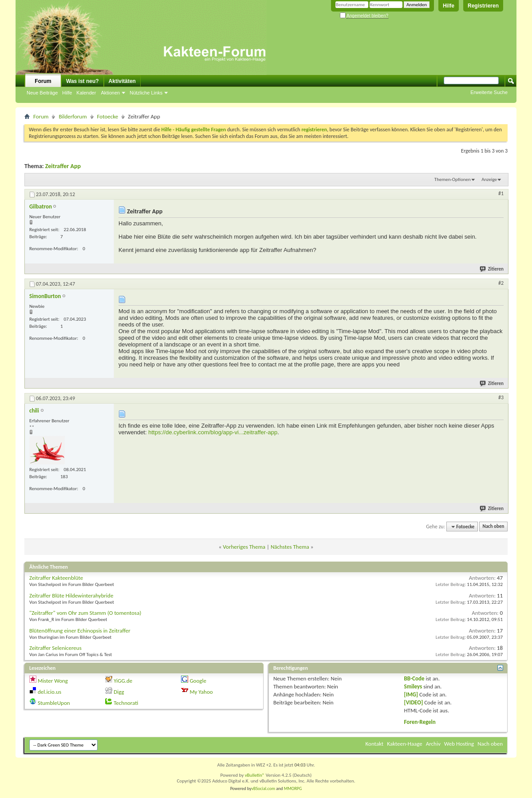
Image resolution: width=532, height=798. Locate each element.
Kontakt (375, 744)
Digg (119, 692)
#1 (501, 193)
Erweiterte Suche (489, 92)
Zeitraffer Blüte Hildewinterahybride (71, 596)
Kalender (86, 93)
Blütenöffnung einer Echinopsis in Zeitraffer (80, 631)
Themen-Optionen (453, 179)
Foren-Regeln (420, 722)
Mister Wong (53, 681)
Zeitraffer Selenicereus (55, 648)
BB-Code (414, 678)
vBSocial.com (264, 788)
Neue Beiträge (42, 93)
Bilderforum (73, 116)
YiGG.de (123, 681)
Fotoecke (108, 116)
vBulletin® (255, 775)
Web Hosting (459, 744)
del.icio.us (49, 692)
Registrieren (483, 6)
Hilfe (449, 6)
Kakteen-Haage (405, 744)
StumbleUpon (54, 703)
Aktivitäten (122, 81)
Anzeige (489, 179)
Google (198, 681)
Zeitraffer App (63, 166)
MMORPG (293, 788)
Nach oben (493, 527)
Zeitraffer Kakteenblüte (56, 578)
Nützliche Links (146, 93)
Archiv (433, 744)
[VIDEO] (414, 702)
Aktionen (110, 93)
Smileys (413, 686)
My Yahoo (201, 692)
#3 (501, 397)
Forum (43, 81)
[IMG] (411, 694)
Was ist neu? (83, 81)
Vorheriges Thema (244, 547)
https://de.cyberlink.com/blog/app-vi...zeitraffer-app (213, 432)
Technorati (126, 703)
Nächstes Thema (290, 547)
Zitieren (492, 269)
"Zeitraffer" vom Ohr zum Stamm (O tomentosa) (85, 613)
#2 (501, 283)
